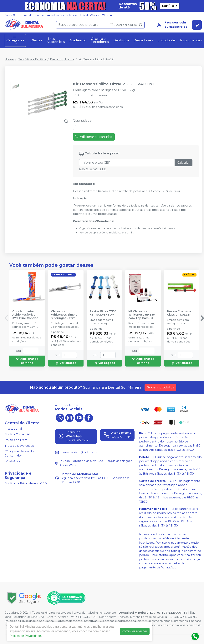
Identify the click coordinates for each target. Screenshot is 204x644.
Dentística (121, 40)
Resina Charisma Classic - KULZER (179, 313)
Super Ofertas (13, 15)
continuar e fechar (135, 631)
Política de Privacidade (25, 636)
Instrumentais (191, 40)
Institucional (73, 15)
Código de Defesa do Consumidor (19, 454)
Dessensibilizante (62, 59)
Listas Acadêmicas (52, 15)
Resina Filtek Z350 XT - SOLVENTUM (103, 313)
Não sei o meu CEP (93, 169)
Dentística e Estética (32, 59)
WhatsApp (109, 15)
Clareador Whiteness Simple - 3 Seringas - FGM (65, 315)
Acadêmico (32, 15)
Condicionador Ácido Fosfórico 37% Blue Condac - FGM (26, 315)
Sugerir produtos (160, 387)
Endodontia (166, 40)
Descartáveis (143, 40)
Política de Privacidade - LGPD (26, 483)
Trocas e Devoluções (19, 446)
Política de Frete (16, 440)
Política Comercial (17, 434)
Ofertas (36, 40)
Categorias (15, 40)
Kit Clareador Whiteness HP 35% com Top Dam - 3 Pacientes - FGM (142, 315)
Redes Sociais (91, 15)
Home (9, 59)
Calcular (184, 163)
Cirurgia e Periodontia (100, 40)
